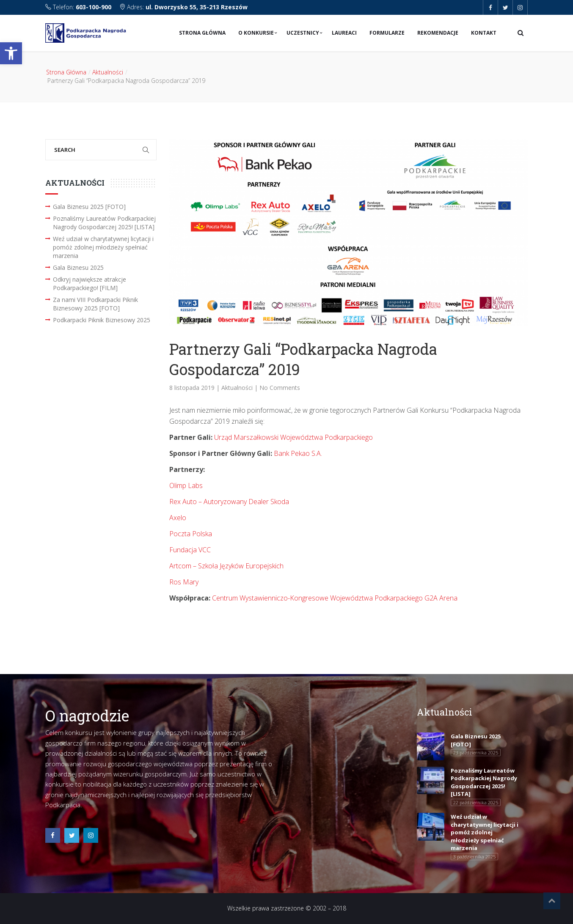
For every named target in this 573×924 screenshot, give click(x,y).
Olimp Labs (186, 485)
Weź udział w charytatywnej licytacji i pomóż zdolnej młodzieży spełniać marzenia (103, 247)
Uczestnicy (303, 33)
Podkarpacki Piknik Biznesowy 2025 (102, 320)
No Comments (280, 388)
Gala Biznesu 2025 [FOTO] (89, 207)
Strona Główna (202, 33)
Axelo (178, 518)
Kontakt (484, 33)
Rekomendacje (438, 33)
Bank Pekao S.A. (298, 453)
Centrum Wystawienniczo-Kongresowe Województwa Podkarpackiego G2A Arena (335, 598)
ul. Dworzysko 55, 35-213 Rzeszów (197, 7)
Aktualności (108, 72)
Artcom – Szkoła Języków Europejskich (226, 566)
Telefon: (79, 7)
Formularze (387, 33)
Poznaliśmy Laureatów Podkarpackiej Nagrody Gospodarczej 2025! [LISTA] (104, 223)
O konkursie (256, 33)
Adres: (183, 7)
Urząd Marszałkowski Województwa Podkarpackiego (293, 437)
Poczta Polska (191, 534)
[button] (11, 53)
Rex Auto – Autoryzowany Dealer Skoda (229, 502)
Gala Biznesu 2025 (78, 267)
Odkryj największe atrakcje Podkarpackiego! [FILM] (90, 284)
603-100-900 (94, 7)
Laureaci (344, 33)
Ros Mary (184, 582)
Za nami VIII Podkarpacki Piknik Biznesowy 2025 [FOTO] (95, 304)
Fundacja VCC (190, 550)
